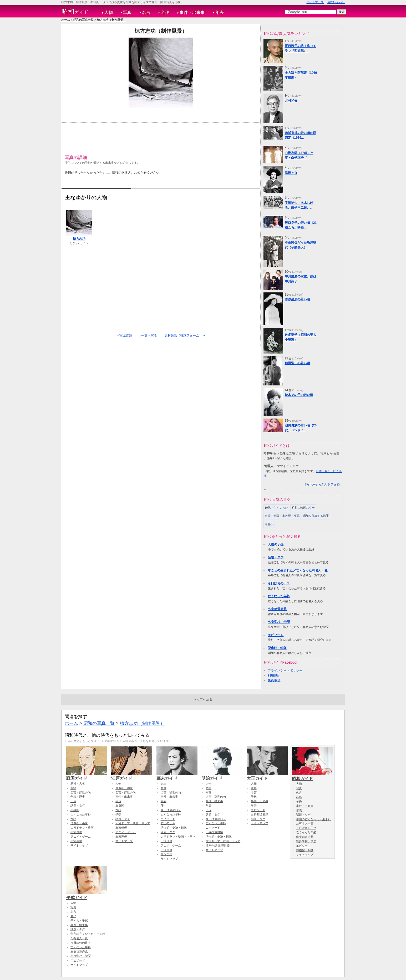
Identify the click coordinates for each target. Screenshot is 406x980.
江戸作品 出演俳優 (218, 845)
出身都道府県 (277, 609)
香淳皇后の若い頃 (297, 299)
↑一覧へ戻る (148, 336)
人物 (109, 12)
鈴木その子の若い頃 (299, 395)
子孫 (73, 801)
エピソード (276, 635)
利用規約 (274, 675)
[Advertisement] (160, 136)
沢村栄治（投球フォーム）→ (185, 336)
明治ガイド (222, 776)
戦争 (209, 788)
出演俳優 (76, 832)
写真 (127, 12)
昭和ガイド (312, 776)
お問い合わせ (336, 2)
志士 (164, 783)
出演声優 (76, 841)
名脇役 (269, 524)
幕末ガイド (177, 776)
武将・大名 (78, 783)
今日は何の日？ (279, 583)
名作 (165, 12)
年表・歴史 (78, 797)
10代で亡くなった (276, 508)
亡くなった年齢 (279, 596)
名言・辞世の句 (81, 792)
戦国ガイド (87, 776)
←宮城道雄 (124, 336)
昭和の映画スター (303, 508)
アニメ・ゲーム (81, 837)
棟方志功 (79, 239)
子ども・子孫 (79, 921)
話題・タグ (276, 557)
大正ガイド (267, 776)
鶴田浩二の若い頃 (297, 363)
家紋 (73, 788)
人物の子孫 (276, 544)
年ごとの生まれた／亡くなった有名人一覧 (298, 570)
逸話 (73, 819)
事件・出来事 (192, 12)
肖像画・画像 (79, 823)
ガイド (75, 12)
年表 (220, 12)
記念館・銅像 (277, 648)
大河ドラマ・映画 (82, 828)
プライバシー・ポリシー (285, 670)
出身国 (75, 810)
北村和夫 (291, 101)
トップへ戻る (203, 699)
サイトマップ (315, 2)
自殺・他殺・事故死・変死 (282, 516)
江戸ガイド (132, 776)
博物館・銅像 (305, 850)
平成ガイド (87, 895)
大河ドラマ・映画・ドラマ (133, 823)
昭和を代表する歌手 (316, 516)
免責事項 (274, 680)
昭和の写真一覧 (83, 20)
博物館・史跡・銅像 (174, 828)
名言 (146, 12)
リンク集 (166, 854)
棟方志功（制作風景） (111, 20)
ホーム (66, 20)
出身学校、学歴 (279, 622)
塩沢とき (291, 173)
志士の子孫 (168, 823)
